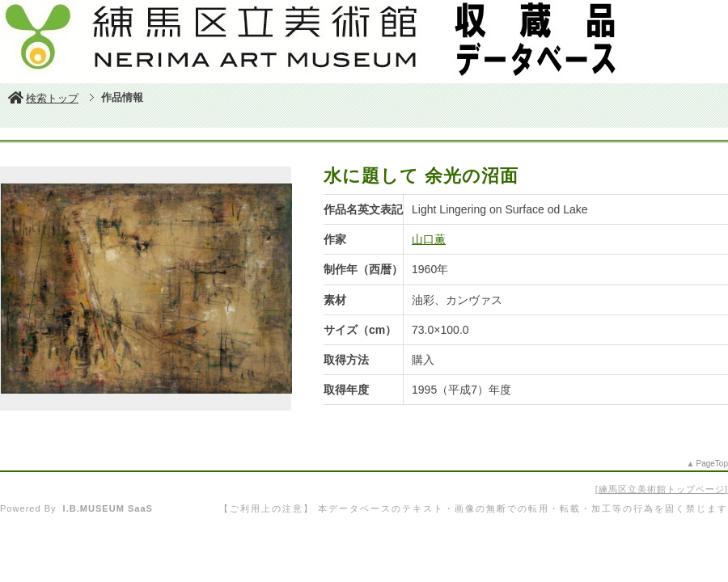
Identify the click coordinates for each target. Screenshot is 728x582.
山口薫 (429, 239)
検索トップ (43, 98)
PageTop (712, 464)
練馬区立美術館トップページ (662, 489)
